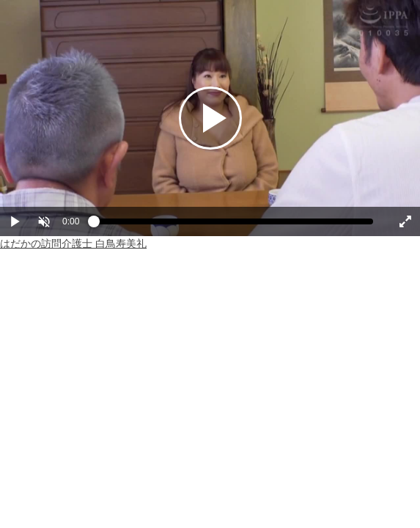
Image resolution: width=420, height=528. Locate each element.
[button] (44, 221)
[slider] (233, 225)
